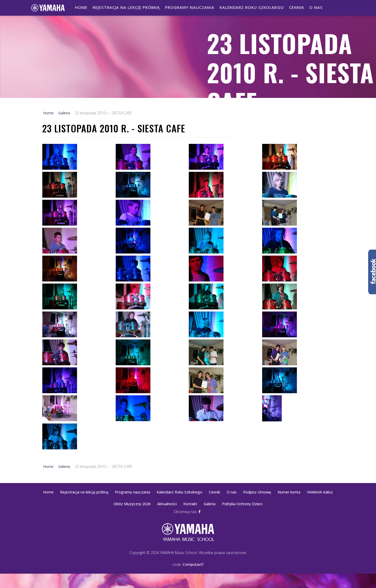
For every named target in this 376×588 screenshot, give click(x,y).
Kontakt (190, 504)
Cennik (297, 7)
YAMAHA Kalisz (320, 492)
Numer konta (289, 492)
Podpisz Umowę (257, 492)
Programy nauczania (190, 7)
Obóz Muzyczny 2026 (132, 504)
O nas (316, 7)
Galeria (210, 504)
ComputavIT (193, 564)
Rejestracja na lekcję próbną (126, 7)
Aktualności (167, 504)
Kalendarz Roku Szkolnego (252, 7)
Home (81, 7)
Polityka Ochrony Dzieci (242, 504)
